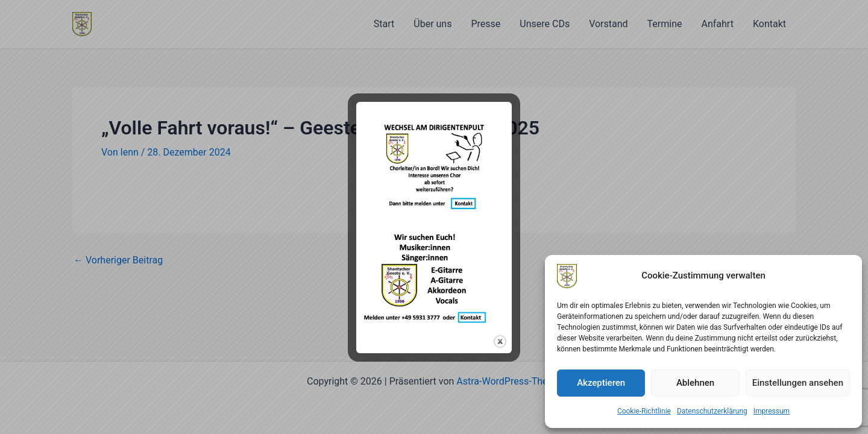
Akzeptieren (601, 383)
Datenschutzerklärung (712, 411)
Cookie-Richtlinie (644, 411)
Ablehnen (695, 383)
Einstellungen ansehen (798, 383)
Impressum (772, 411)
